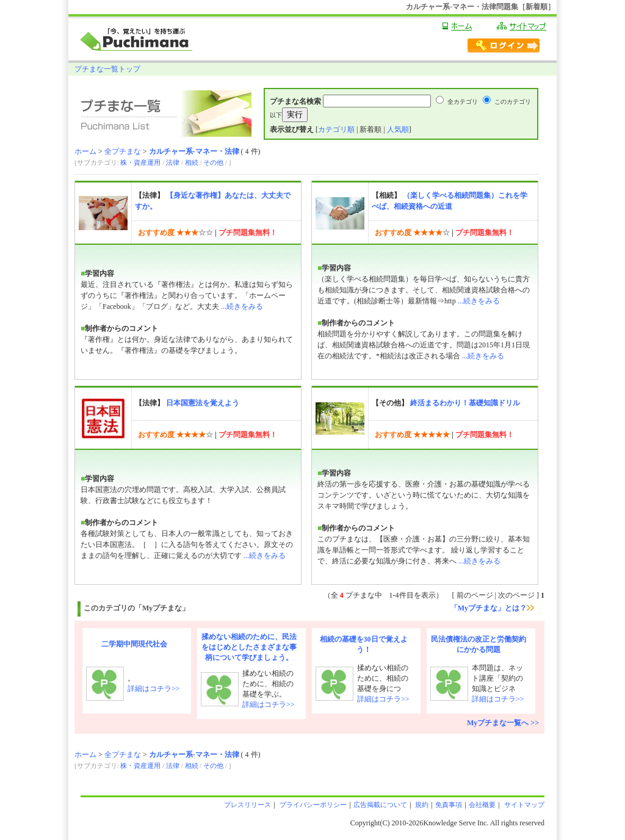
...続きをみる (242, 306)
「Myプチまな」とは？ (492, 608)
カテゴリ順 (336, 129)
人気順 (398, 129)
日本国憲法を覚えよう (203, 403)
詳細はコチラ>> (154, 689)
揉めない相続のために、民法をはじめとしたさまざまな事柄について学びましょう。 (249, 647)
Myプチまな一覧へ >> (503, 723)
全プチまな (123, 151)
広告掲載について (380, 805)
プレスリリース (247, 805)
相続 (192, 162)
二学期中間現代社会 (134, 644)
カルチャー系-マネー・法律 (194, 151)
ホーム (85, 151)
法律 (173, 162)
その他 (213, 162)
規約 (421, 805)
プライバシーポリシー (312, 805)
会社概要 (482, 805)
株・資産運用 (140, 162)
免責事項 (449, 805)
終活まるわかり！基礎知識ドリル (465, 403)
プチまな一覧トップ (107, 69)
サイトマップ (523, 805)
